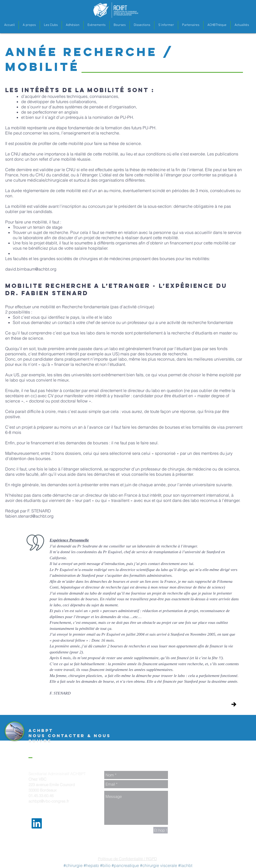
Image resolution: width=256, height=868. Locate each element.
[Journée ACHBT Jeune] (234, 704)
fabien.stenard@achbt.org (29, 516)
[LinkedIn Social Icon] (37, 823)
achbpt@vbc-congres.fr (49, 801)
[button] (29, 25)
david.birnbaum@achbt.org (31, 269)
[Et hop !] (161, 830)
